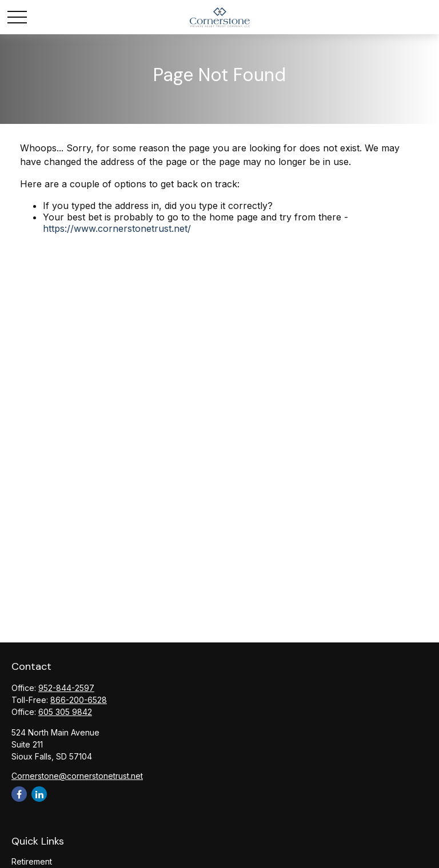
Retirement (32, 861)
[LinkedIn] (39, 794)
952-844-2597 (66, 688)
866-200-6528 (79, 700)
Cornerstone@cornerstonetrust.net (77, 776)
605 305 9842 (65, 712)
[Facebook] (19, 794)
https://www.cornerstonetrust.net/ (117, 228)
